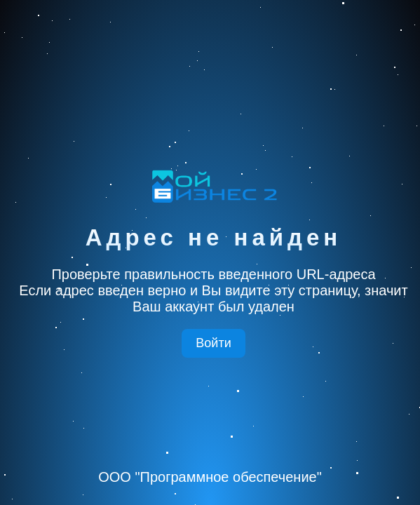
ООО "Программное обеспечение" (210, 477)
